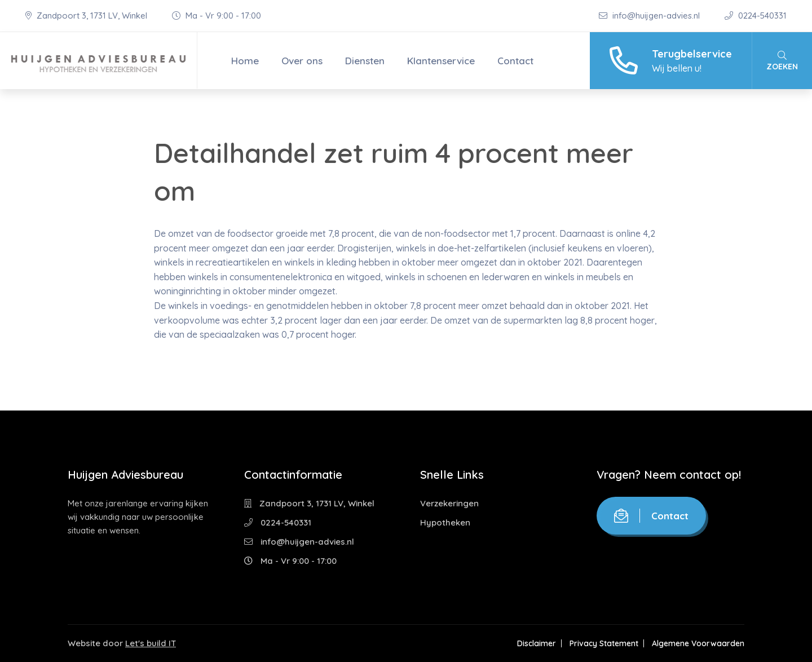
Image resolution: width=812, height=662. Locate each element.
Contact (515, 61)
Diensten (365, 61)
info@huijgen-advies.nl (650, 16)
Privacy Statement (604, 643)
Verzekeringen (449, 503)
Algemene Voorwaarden (698, 643)
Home (245, 61)
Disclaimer (537, 643)
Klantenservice (441, 61)
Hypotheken (445, 522)
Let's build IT (151, 643)
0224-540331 (756, 16)
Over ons (302, 61)
